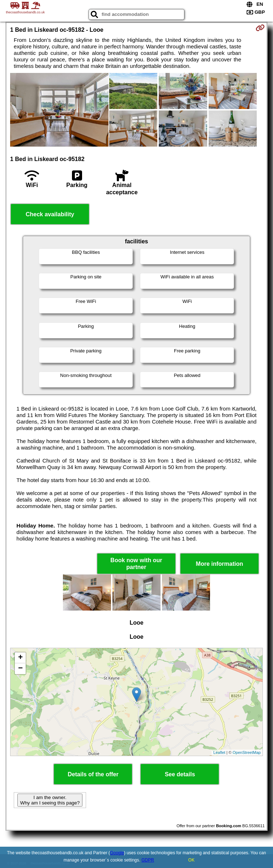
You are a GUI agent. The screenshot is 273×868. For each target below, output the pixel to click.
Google (117, 853)
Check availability (50, 214)
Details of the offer (93, 774)
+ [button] (20, 658)
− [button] (20, 669)
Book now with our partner (136, 564)
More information (220, 564)
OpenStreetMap (247, 752)
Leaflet (219, 752)
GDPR (148, 860)
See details (180, 774)
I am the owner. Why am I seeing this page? (50, 800)
